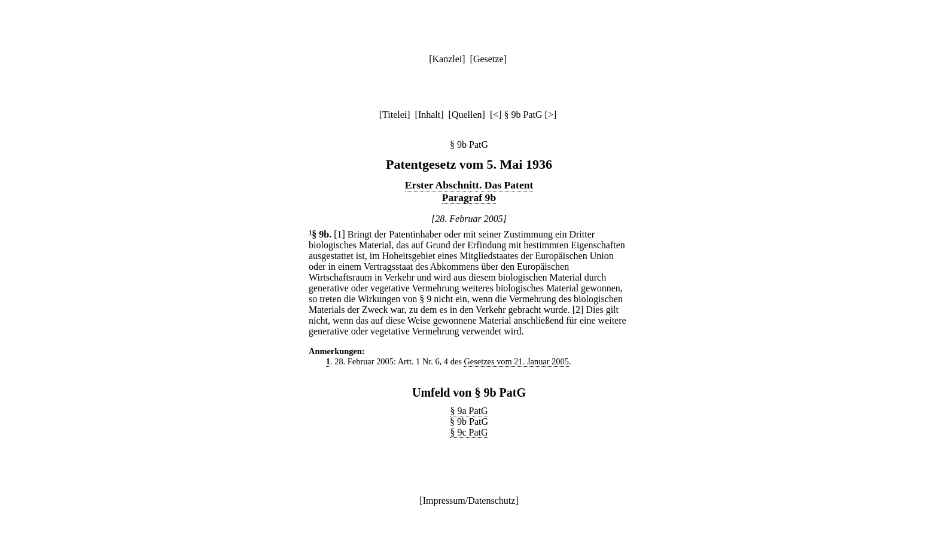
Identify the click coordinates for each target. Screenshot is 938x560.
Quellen (467, 115)
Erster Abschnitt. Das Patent (469, 185)
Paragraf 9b (469, 197)
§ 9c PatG (469, 432)
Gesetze (488, 59)
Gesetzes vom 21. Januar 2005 (516, 361)
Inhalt (429, 115)
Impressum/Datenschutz (469, 500)
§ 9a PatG (469, 411)
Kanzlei (447, 59)
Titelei (395, 115)
